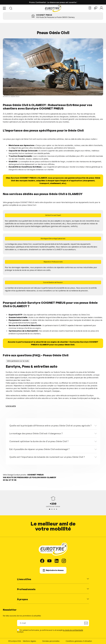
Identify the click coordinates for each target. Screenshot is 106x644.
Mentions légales (29, 641)
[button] (5, 8)
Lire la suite (11, 406)
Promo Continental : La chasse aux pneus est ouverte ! (53, 2)
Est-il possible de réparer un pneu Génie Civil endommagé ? (39, 449)
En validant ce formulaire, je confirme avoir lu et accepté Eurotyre (50, 631)
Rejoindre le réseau (55, 570)
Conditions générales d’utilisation (79, 641)
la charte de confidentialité (73, 630)
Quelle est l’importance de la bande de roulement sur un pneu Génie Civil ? (47, 457)
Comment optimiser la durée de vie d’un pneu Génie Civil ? (39, 441)
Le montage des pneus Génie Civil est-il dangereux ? (36, 433)
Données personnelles (51, 641)
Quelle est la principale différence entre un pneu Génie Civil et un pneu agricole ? (50, 426)
